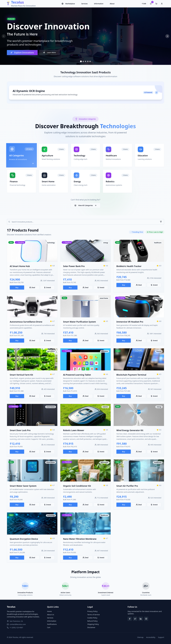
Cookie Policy (92, 618)
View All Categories (85, 205)
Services (85, 4)
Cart (49, 627)
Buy (17, 288)
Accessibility (151, 637)
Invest (47, 288)
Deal (32, 288)
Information (99, 4)
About (112, 4)
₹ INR (144, 4)
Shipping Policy (93, 624)
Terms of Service (94, 615)
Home (49, 611)
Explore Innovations (22, 53)
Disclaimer (91, 627)
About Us (51, 615)
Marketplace (68, 4)
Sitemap (140, 637)
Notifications (52, 624)
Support (161, 637)
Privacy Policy (92, 611)
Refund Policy (92, 621)
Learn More (49, 53)
